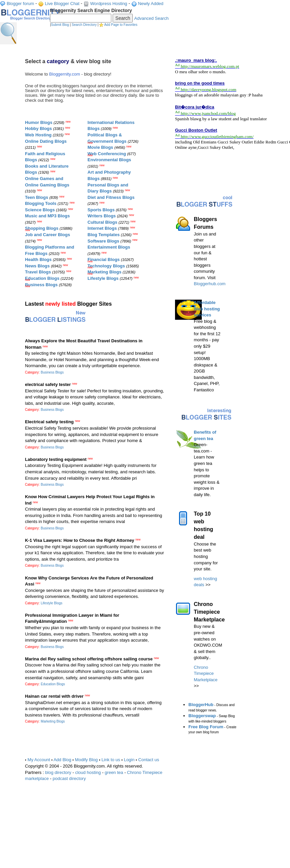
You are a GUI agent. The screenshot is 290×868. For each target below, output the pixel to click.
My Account (39, 760)
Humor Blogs (39, 122)
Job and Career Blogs (48, 235)
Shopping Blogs (42, 228)
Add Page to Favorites (121, 25)
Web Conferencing (107, 154)
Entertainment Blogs (109, 247)
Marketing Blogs (104, 272)
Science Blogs (40, 210)
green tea (114, 772)
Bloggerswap (202, 716)
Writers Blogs (102, 216)
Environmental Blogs (109, 160)
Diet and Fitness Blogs (111, 197)
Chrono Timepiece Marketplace (206, 674)
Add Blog (63, 760)
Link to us (111, 760)
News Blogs (38, 266)
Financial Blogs (104, 259)
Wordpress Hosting (109, 4)
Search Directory (84, 25)
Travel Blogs (38, 272)
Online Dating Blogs (46, 141)
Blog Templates (104, 235)
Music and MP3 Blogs (48, 216)
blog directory (58, 772)
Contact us (149, 760)
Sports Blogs (101, 210)
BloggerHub (201, 705)
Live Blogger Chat (62, 4)
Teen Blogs (37, 197)
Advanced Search (151, 18)
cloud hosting (88, 772)
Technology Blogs (106, 266)
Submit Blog (60, 25)
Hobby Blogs (39, 128)
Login (129, 760)
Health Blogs (38, 259)
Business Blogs (42, 285)
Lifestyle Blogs (103, 278)
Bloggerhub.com (210, 284)
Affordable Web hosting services (207, 309)
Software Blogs (103, 241)
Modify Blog (86, 760)
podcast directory (69, 778)
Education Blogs (42, 278)
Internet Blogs (102, 228)
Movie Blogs (100, 147)
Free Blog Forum (206, 727)
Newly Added (151, 4)
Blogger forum (20, 4)
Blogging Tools (41, 203)
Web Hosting (38, 135)
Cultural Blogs (102, 222)
